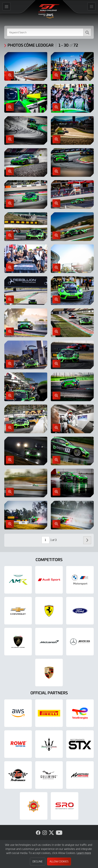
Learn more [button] (84, 853)
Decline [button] (38, 861)
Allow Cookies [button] (59, 861)
